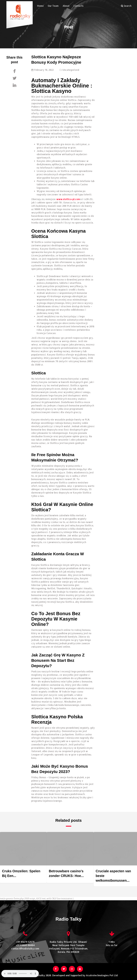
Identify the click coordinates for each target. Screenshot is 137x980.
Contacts (76, 6)
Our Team (51, 6)
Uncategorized (71, 70)
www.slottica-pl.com (68, 199)
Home (38, 6)
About (64, 6)
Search (126, 6)
